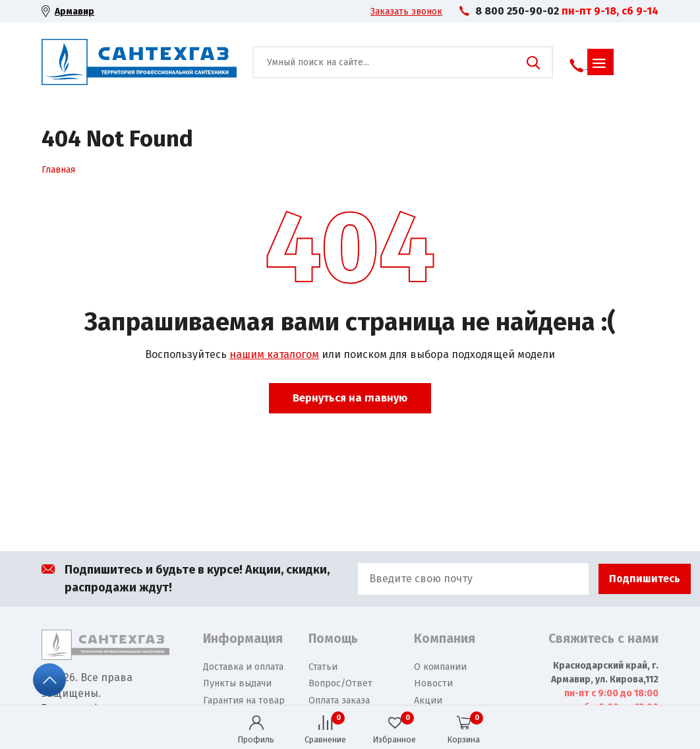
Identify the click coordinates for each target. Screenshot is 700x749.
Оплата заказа (339, 701)
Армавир (74, 12)
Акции (428, 701)
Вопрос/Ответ (340, 683)
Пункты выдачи (237, 683)
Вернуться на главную (350, 398)
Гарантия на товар (244, 701)
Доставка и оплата (243, 667)
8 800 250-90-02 (517, 11)
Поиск (533, 63)
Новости (433, 683)
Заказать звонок (406, 12)
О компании (440, 667)
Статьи (323, 667)
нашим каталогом (274, 354)
